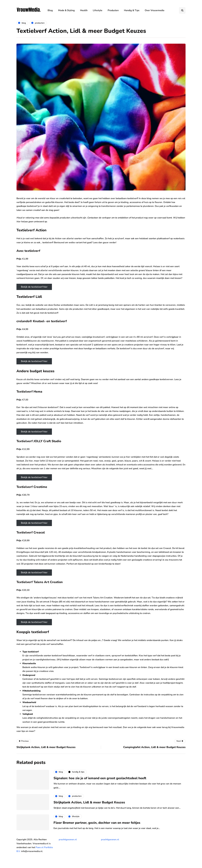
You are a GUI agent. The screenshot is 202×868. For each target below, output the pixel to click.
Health (84, 10)
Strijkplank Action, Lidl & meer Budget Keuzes (89, 802)
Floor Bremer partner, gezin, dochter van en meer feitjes (97, 823)
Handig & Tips (132, 10)
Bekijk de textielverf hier (34, 287)
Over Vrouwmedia (155, 10)
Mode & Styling (66, 10)
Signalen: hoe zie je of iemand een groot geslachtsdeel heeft (100, 778)
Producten (113, 10)
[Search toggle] (182, 10)
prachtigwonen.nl (68, 839)
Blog (50, 10)
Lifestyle (98, 10)
